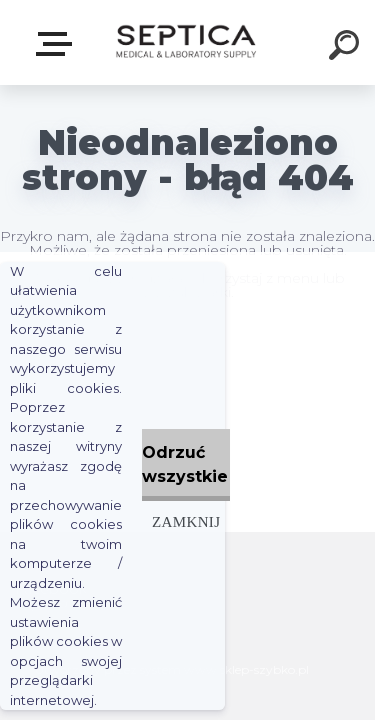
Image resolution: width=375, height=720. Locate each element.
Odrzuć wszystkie (185, 464)
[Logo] (185, 42)
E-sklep (58, 44)
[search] (347, 48)
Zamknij (186, 521)
